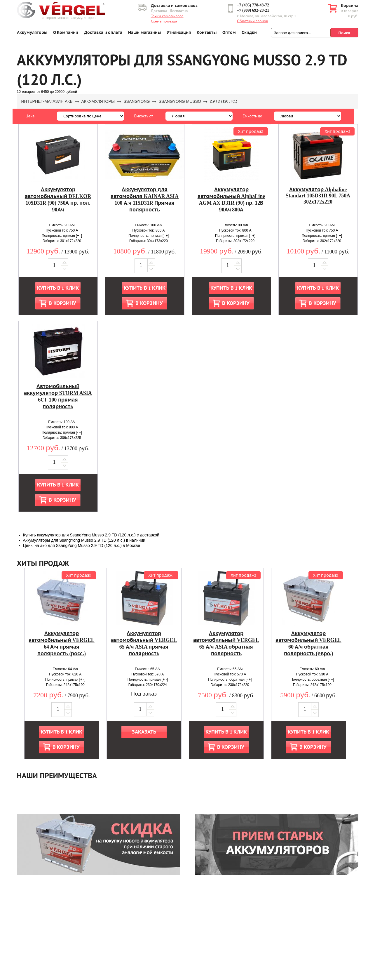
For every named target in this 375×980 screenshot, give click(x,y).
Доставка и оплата (103, 33)
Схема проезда (164, 21)
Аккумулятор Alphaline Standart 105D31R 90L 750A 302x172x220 (318, 196)
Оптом (229, 33)
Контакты (207, 33)
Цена (30, 116)
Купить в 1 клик (58, 288)
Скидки (249, 33)
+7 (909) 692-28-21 (253, 10)
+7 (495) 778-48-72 (253, 5)
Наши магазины (144, 33)
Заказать (144, 732)
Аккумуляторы (32, 33)
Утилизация (179, 33)
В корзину (62, 303)
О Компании (66, 33)
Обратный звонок (253, 21)
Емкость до (253, 116)
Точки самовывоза (167, 16)
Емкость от (144, 116)
